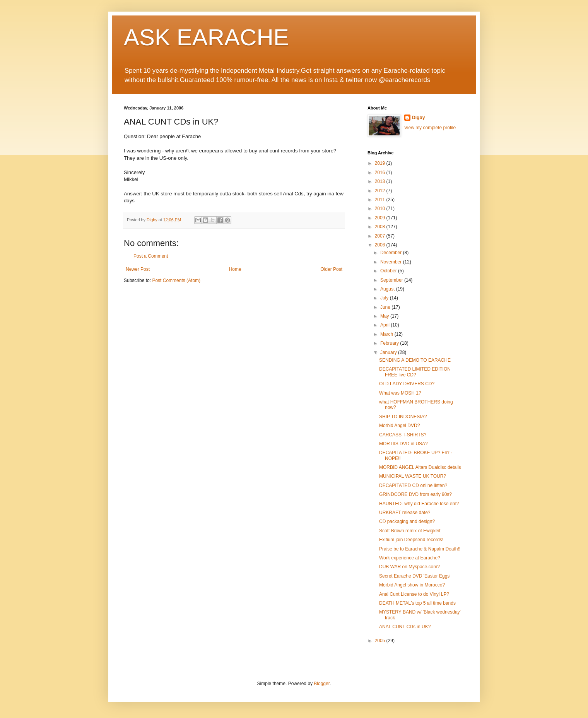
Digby (418, 118)
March (387, 334)
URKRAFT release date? (405, 513)
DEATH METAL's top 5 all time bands (417, 603)
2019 (381, 163)
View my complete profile (430, 128)
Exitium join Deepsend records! (411, 540)
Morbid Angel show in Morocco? (412, 585)
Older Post (331, 269)
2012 (381, 191)
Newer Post (138, 269)
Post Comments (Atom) (176, 280)
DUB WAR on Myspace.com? (409, 567)
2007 (381, 236)
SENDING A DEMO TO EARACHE (415, 360)
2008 (381, 227)
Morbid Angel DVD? (399, 426)
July (385, 298)
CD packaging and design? (407, 521)
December (392, 253)
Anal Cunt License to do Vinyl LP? (414, 594)
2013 (381, 181)
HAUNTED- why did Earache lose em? (419, 504)
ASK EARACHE (206, 37)
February (390, 343)
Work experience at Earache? (410, 558)
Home (235, 269)
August (388, 289)
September (392, 280)
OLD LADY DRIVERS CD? (407, 384)
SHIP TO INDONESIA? (403, 417)
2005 (381, 641)
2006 (381, 245)
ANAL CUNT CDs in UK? (405, 627)
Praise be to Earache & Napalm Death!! (420, 549)
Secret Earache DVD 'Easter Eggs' (415, 576)
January (389, 352)
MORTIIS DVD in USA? (403, 444)
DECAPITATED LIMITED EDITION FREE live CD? (415, 372)
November (392, 262)
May (385, 316)
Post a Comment (151, 256)
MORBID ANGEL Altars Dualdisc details (420, 467)
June (386, 307)
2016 (381, 173)
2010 (381, 209)
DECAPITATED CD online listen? (413, 486)
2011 (381, 200)
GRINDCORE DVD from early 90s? (415, 494)
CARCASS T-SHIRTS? (403, 435)
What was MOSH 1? (400, 393)
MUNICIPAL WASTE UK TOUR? (413, 476)
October (389, 271)
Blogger (322, 684)
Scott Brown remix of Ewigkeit (410, 531)
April (385, 325)
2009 (381, 218)
